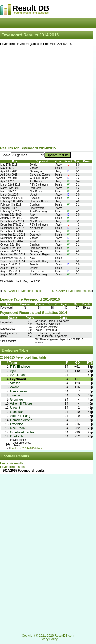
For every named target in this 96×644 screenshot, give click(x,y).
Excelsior (17, 424)
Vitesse (15, 383)
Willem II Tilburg (21, 404)
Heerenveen (19, 391)
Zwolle (15, 387)
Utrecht (15, 408)
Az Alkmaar (18, 375)
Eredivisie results (12, 463)
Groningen (17, 400)
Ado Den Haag (20, 416)
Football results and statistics (31, 13)
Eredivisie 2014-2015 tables (26, 448)
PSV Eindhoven (21, 367)
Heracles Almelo (21, 420)
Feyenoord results (12, 467)
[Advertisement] (48, 97)
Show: (6, 155)
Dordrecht (17, 436)
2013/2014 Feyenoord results (23, 291)
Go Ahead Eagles (22, 432)
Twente (15, 395)
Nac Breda (18, 428)
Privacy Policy (48, 639)
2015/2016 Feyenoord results (71, 291)
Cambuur (17, 412)
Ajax (13, 371)
